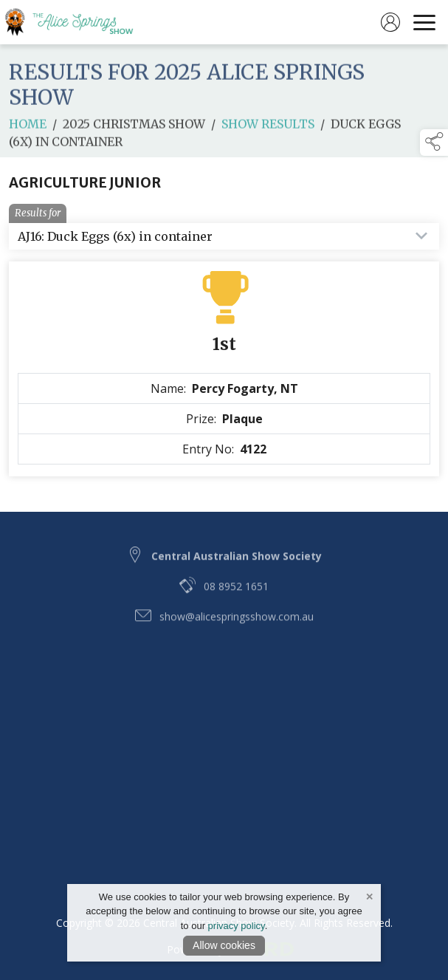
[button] (434, 143)
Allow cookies (224, 945)
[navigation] (424, 22)
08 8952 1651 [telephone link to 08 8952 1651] (236, 597)
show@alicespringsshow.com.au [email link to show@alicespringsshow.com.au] (237, 627)
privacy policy (237, 926)
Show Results (268, 131)
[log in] (390, 22)
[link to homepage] (77, 22)
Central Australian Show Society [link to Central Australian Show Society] (237, 567)
